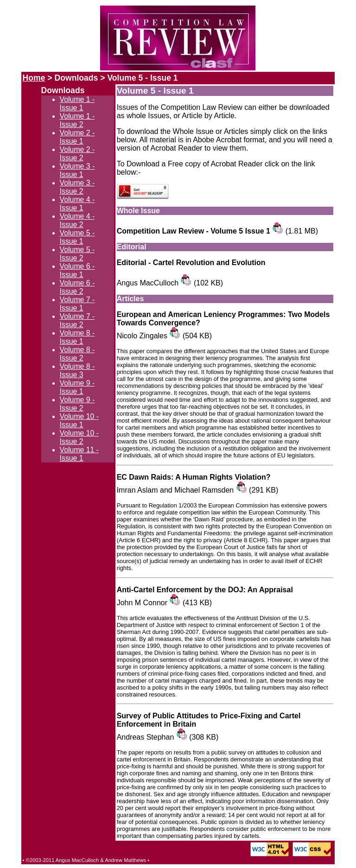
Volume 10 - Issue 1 (79, 421)
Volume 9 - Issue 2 (77, 404)
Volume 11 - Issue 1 (79, 454)
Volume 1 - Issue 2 (77, 120)
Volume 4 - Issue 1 (77, 204)
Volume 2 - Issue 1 (77, 137)
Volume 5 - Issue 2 (77, 254)
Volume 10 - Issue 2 (79, 437)
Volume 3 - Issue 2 (77, 187)
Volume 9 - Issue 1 (77, 387)
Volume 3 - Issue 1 (77, 170)
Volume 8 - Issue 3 (77, 371)
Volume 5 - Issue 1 (77, 237)
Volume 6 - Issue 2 (77, 287)
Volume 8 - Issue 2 (77, 354)
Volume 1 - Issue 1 (77, 104)
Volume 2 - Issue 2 (77, 154)
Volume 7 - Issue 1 (77, 304)
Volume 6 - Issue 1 (77, 270)
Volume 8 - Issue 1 (77, 337)
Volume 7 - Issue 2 (77, 320)
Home (34, 78)
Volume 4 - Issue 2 (77, 220)
